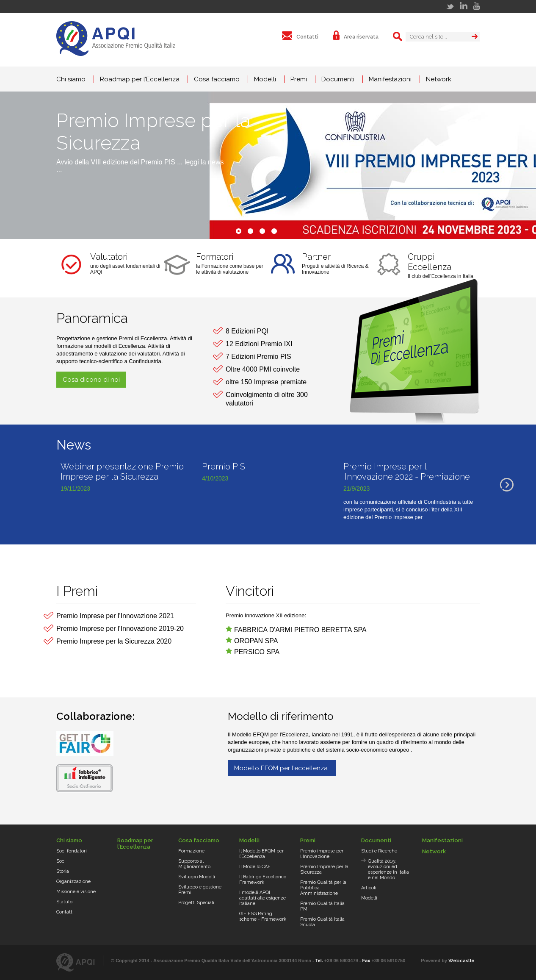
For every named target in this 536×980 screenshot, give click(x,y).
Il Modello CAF (255, 867)
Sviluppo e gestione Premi (200, 890)
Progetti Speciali (196, 903)
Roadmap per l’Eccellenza (140, 79)
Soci (61, 861)
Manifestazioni (390, 79)
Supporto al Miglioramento (194, 864)
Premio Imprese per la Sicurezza (324, 869)
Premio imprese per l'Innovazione (322, 854)
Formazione (191, 851)
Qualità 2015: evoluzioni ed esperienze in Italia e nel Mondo (388, 869)
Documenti (338, 79)
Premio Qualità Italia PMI (322, 906)
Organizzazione (73, 881)
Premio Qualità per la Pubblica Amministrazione (323, 888)
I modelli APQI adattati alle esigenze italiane (262, 898)
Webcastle (461, 961)
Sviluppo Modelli (197, 877)
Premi (299, 79)
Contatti (65, 912)
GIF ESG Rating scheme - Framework (263, 916)
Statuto (64, 902)
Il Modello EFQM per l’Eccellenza (261, 854)
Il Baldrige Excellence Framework (263, 880)
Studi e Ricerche (379, 851)
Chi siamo (71, 79)
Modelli (265, 79)
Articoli (369, 888)
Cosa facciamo (217, 79)
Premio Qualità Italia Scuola (322, 922)
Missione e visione (76, 892)
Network (439, 79)
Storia (63, 871)
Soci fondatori (72, 851)
